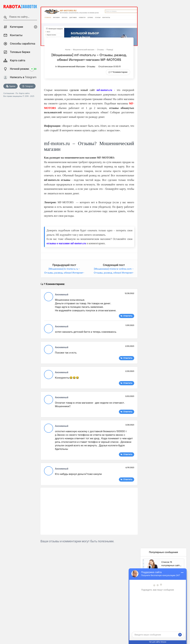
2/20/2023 (130, 371)
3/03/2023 (130, 396)
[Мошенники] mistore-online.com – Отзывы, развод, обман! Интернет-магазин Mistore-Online (114, 273)
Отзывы (91, 66)
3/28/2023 (130, 425)
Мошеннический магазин (71, 66)
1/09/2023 (130, 325)
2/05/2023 (130, 346)
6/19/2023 (130, 467)
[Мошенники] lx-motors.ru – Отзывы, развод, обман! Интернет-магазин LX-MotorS (64, 273)
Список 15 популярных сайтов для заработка (172, 564)
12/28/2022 (129, 293)
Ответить (128, 316)
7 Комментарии (119, 72)
